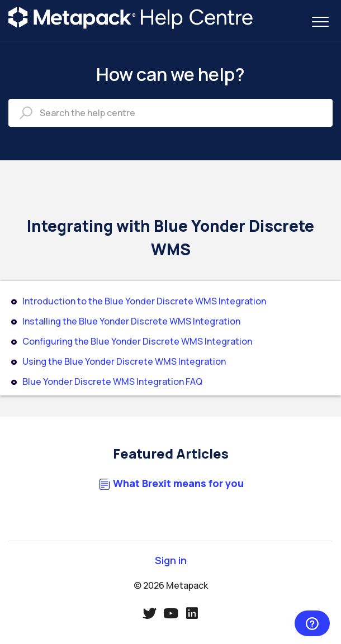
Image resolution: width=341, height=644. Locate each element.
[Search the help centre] (170, 113)
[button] (320, 22)
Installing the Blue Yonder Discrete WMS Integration (131, 321)
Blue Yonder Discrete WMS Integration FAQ (112, 381)
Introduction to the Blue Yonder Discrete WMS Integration (144, 301)
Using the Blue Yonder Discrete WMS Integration (124, 361)
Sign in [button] (171, 560)
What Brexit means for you (178, 483)
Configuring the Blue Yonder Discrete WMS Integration (137, 341)
